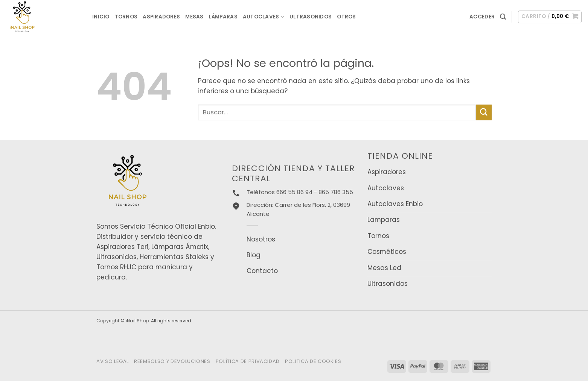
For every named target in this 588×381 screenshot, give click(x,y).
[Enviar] (484, 112)
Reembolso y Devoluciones (172, 361)
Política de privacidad (248, 361)
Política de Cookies (313, 361)
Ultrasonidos (311, 17)
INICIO (101, 17)
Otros (346, 17)
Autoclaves (264, 17)
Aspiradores (161, 17)
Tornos (126, 17)
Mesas (194, 17)
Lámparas (223, 17)
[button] (482, 17)
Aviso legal (113, 361)
